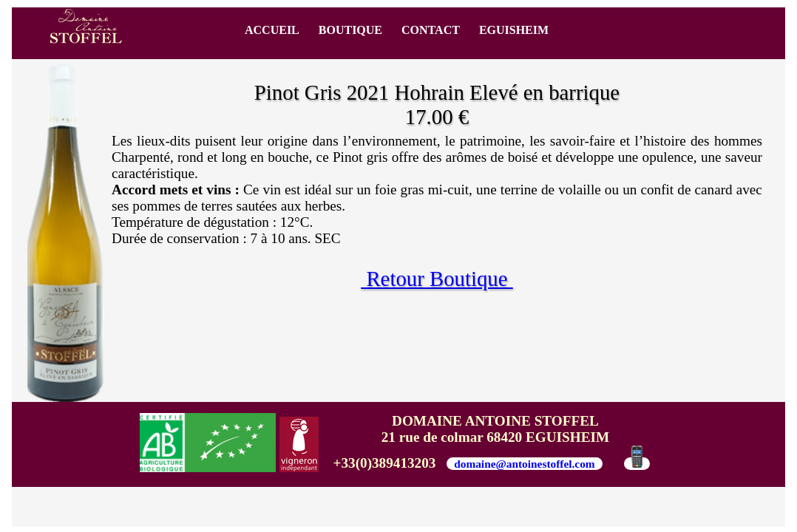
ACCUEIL (272, 30)
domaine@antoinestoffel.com (524, 464)
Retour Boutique (437, 279)
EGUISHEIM (514, 30)
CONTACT (431, 30)
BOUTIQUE (350, 30)
